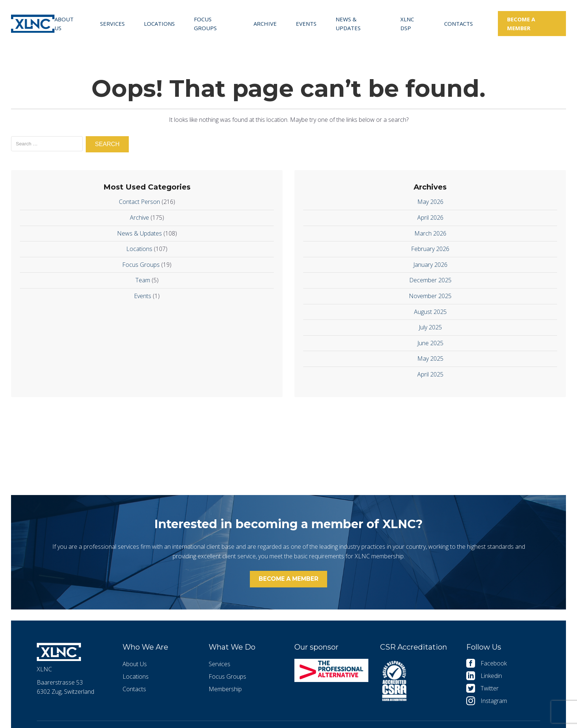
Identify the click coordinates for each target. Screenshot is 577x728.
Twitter (490, 690)
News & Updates (348, 24)
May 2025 (430, 358)
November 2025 (430, 296)
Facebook (494, 665)
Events (306, 24)
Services (112, 24)
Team (143, 280)
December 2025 (430, 280)
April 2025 (430, 374)
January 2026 (430, 265)
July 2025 (430, 327)
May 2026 (430, 202)
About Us (64, 24)
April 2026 (430, 218)
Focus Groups (205, 24)
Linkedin (491, 678)
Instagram (494, 703)
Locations (159, 24)
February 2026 (430, 249)
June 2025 (430, 343)
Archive (265, 24)
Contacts (459, 24)
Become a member (521, 24)
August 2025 (430, 312)
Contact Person (139, 202)
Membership (225, 691)
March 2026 (430, 233)
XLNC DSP (407, 24)
